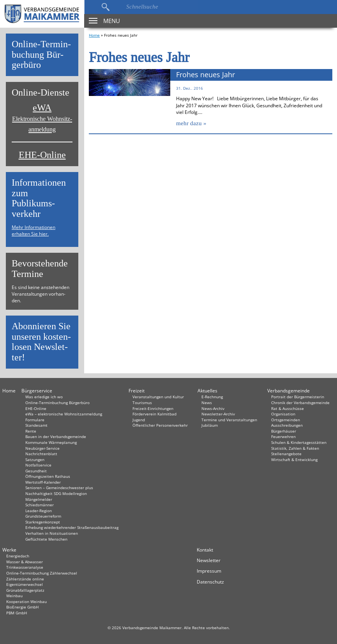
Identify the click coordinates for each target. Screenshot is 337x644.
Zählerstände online (25, 579)
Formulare (35, 420)
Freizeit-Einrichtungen (153, 408)
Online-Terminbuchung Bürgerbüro (57, 403)
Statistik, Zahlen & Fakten (295, 448)
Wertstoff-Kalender (43, 482)
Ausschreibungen (287, 425)
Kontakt (205, 550)
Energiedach (18, 556)
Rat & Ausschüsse (288, 408)
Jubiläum (210, 425)
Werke (9, 550)
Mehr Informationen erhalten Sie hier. (34, 231)
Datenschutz (210, 582)
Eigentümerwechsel (25, 584)
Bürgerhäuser (284, 431)
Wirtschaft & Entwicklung (294, 459)
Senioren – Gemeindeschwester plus (59, 488)
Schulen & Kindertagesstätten (299, 442)
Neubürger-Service (42, 448)
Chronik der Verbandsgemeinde (300, 403)
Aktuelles (207, 391)
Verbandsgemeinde (288, 391)
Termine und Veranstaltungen (229, 420)
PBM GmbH (17, 613)
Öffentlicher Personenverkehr (160, 425)
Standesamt (36, 425)
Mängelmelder (39, 499)
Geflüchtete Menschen (46, 539)
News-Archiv (213, 408)
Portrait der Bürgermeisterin (298, 397)
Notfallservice (38, 465)
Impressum (209, 571)
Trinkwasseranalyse (25, 567)
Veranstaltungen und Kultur (158, 397)
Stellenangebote (286, 454)
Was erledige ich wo (44, 397)
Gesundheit (36, 471)
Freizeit (137, 391)
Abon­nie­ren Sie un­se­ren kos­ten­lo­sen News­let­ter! (41, 342)
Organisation (283, 414)
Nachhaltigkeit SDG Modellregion (56, 493)
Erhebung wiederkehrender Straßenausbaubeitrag (72, 527)
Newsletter (209, 560)
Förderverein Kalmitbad (154, 414)
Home (94, 35)
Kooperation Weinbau (26, 601)
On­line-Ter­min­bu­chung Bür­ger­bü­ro (41, 55)
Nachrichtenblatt (41, 454)
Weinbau (14, 596)
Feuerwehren (283, 436)
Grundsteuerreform (43, 516)
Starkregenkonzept (43, 522)
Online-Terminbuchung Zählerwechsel (42, 573)
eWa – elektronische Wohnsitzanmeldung (64, 414)
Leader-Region (39, 511)
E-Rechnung (212, 397)
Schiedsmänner (40, 505)
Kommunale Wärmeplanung (51, 442)
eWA (42, 118)
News (207, 403)
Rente (31, 431)
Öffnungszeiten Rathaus (48, 476)
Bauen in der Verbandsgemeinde (56, 436)
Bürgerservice (37, 391)
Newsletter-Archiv (218, 414)
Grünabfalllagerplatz (25, 590)
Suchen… (105, 7)
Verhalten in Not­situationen (52, 533)
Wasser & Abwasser (25, 562)
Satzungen (35, 459)
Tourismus (142, 403)
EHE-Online (42, 155)
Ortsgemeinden (286, 420)
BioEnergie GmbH (22, 607)
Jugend (139, 420)
